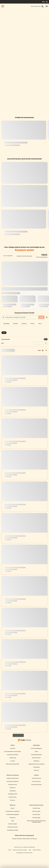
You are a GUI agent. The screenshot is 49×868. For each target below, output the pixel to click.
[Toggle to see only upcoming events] (46, 352)
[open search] (47, 2)
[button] (47, 6)
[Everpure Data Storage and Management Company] (24, 753)
